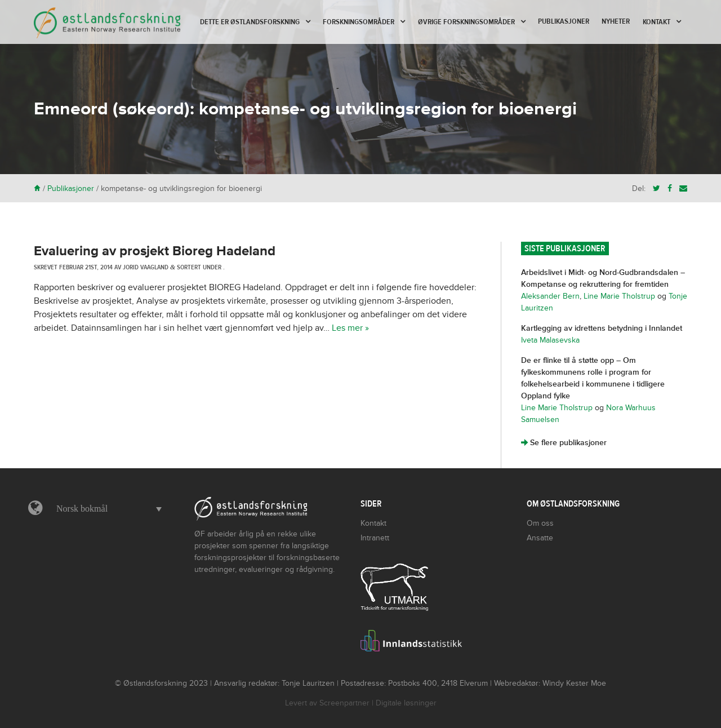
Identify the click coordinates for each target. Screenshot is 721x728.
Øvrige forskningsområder (466, 22)
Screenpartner (344, 703)
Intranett (375, 538)
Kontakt (657, 22)
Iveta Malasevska (550, 340)
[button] (106, 509)
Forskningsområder (359, 22)
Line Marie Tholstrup (619, 296)
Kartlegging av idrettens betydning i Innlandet (602, 328)
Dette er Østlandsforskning (250, 22)
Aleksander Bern (550, 296)
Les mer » (350, 328)
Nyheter (616, 21)
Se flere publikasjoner (564, 443)
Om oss (540, 523)
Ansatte (540, 538)
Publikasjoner (564, 21)
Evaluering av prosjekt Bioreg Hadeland (155, 251)
